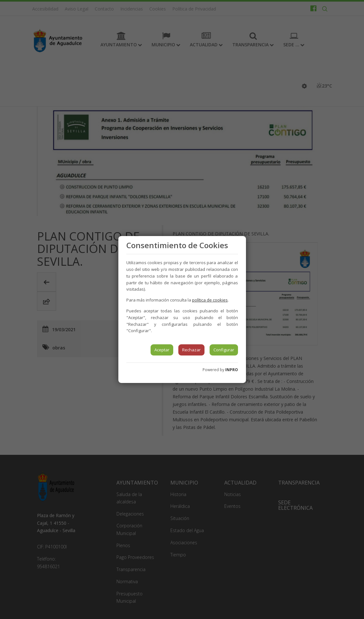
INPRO (232, 370)
